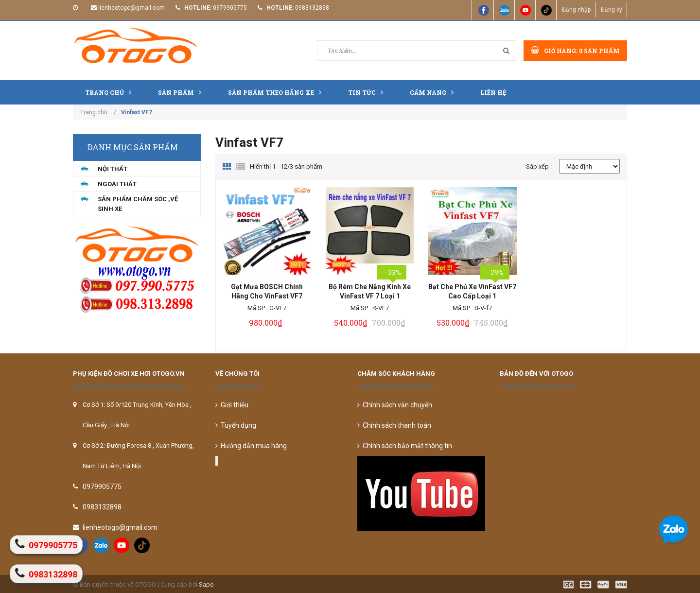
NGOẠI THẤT (117, 184)
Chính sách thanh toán (394, 425)
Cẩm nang (434, 92)
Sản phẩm (182, 92)
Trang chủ (111, 92)
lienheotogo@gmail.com (131, 8)
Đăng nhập (574, 10)
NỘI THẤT (113, 169)
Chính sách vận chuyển (395, 405)
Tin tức (368, 92)
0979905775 (230, 8)
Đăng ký (611, 10)
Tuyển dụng (236, 425)
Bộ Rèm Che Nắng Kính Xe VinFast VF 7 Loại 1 (370, 291)
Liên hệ (493, 92)
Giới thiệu (232, 405)
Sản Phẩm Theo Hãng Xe (277, 92)
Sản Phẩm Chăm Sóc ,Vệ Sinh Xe (138, 204)
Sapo (206, 584)
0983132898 (312, 8)
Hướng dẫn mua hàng (251, 446)
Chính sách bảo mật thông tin (405, 446)
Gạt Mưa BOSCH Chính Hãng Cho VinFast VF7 (267, 291)
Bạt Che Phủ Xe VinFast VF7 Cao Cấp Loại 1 (472, 291)
